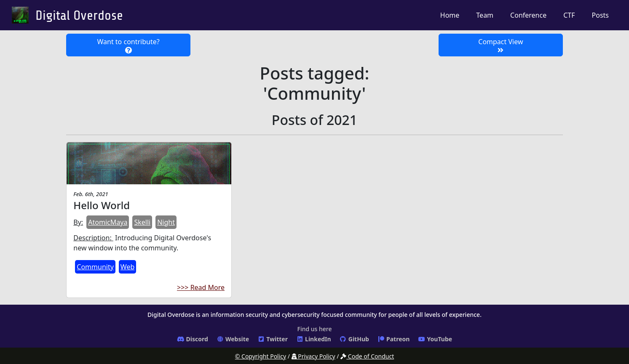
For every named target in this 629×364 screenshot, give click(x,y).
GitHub (354, 339)
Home (450, 15)
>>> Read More (201, 287)
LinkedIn (314, 339)
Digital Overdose (79, 16)
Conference (528, 15)
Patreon (393, 339)
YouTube (435, 339)
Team (485, 15)
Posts (600, 15)
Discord (193, 339)
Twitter (273, 339)
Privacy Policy (313, 356)
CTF (569, 15)
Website (233, 339)
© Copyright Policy (261, 356)
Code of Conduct (367, 356)
